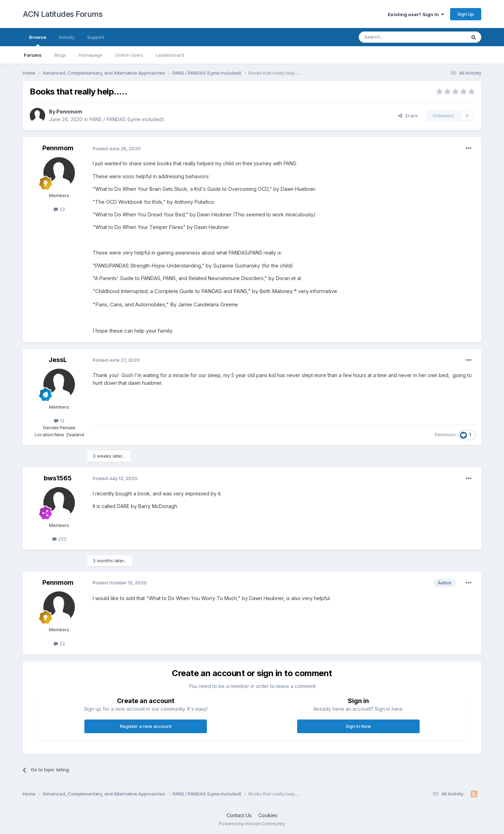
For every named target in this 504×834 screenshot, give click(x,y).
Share (408, 116)
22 (59, 209)
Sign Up (466, 14)
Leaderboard (170, 55)
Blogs (60, 55)
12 (59, 421)
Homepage (91, 55)
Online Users (129, 55)
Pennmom (69, 112)
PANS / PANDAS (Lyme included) (127, 119)
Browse (38, 40)
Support (96, 37)
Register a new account (146, 726)
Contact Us (239, 815)
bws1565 (58, 478)
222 (59, 539)
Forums (33, 55)
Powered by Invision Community (252, 824)
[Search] (394, 37)
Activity (67, 37)
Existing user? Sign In (416, 14)
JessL (58, 360)
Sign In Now (358, 726)
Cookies (268, 815)
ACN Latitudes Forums (62, 14)
